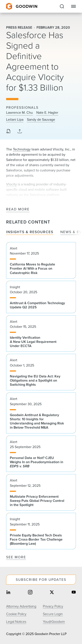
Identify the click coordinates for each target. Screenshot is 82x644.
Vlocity (11, 184)
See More (16, 557)
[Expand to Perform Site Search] (62, 6)
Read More (18, 209)
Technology (22, 149)
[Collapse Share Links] (20, 132)
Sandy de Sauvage (41, 120)
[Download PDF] (8, 132)
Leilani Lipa (15, 120)
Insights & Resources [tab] (30, 232)
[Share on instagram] (30, 593)
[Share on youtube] (74, 593)
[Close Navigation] (73, 6)
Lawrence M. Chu (19, 113)
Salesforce (14, 200)
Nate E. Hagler (47, 113)
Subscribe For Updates (41, 580)
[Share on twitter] (52, 593)
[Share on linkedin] (8, 593)
